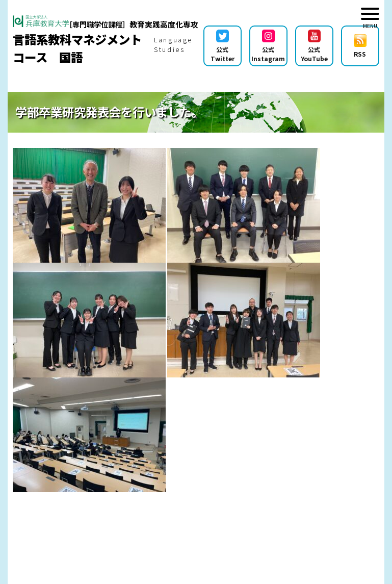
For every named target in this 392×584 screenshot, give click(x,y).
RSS (360, 46)
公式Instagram (268, 46)
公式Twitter (223, 46)
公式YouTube (314, 46)
